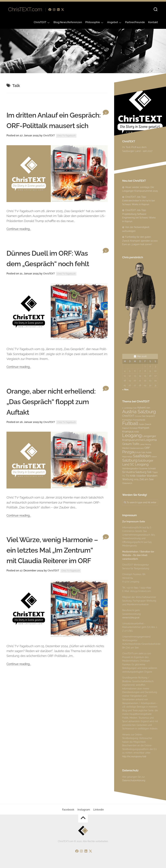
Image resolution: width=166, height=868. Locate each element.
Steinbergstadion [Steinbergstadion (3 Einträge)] (130, 468)
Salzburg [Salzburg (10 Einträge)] (130, 460)
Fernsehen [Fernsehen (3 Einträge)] (127, 420)
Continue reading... (19, 239)
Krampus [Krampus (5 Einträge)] (128, 431)
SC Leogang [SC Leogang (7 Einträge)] (139, 464)
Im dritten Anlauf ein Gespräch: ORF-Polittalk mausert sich (50, 125)
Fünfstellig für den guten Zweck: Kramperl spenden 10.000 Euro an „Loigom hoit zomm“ (140, 241)
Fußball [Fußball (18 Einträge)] (130, 423)
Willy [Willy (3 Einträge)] (136, 479)
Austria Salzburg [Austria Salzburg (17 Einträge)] (139, 412)
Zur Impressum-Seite (134, 522)
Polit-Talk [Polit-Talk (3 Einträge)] (141, 452)
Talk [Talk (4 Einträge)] (149, 472)
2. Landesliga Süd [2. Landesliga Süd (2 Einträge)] (129, 408)
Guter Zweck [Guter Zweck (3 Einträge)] (145, 424)
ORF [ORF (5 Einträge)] (147, 448)
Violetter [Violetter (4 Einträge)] (141, 476)
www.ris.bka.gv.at (131, 618)
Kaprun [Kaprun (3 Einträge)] (126, 428)
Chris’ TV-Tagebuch (68, 146)
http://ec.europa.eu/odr (134, 756)
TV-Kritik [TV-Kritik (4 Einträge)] (131, 476)
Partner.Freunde (135, 22)
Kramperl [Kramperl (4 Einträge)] (144, 428)
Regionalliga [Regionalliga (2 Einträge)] (127, 457)
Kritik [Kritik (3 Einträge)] (137, 432)
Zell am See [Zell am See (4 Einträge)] (146, 479)
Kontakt (153, 22)
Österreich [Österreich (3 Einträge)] (127, 483)
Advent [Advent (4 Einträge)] (141, 408)
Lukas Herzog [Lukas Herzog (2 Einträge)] (145, 444)
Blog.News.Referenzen (68, 22)
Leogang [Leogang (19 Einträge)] (132, 435)
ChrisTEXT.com (25, 10)
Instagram (84, 810)
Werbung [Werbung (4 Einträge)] (128, 479)
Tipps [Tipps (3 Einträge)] (155, 472)
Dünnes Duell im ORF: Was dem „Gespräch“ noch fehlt (46, 274)
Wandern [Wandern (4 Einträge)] (152, 476)
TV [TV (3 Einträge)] (124, 476)
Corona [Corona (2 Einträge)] (138, 416)
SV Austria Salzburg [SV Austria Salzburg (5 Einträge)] (134, 472)
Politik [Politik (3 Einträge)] (149, 452)
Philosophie (93, 22)
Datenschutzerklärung (134, 780)
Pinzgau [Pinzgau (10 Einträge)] (129, 452)
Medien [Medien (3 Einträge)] (126, 448)
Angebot (113, 22)
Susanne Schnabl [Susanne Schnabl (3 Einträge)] (147, 468)
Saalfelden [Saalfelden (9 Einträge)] (142, 456)
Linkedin (99, 810)
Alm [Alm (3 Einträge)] (148, 408)
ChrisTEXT (40, 22)
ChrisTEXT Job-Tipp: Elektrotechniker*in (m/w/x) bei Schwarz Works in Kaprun (139, 201)
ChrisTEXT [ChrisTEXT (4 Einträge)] (128, 416)
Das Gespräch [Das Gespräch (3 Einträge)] (148, 416)
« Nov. (126, 390)
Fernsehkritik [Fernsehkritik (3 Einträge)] (139, 420)
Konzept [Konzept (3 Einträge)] (134, 428)
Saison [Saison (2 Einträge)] (154, 457)
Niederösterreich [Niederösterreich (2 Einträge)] (137, 448)
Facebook (68, 810)
